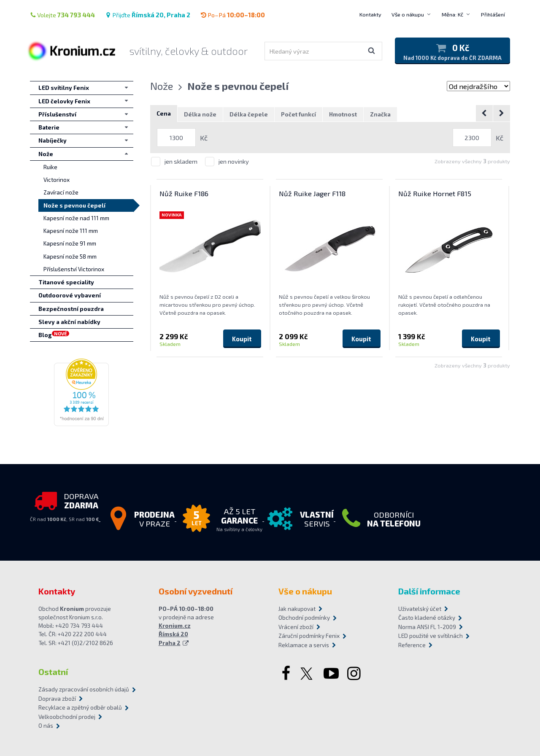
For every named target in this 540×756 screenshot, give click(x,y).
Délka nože (200, 114)
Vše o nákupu (408, 14)
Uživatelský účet (420, 609)
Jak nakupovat (297, 609)
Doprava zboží (57, 699)
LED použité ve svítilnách (431, 636)
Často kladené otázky (427, 618)
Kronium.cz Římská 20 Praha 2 (175, 634)
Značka (380, 114)
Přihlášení (493, 14)
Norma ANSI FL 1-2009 (427, 627)
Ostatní (53, 672)
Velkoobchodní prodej (67, 717)
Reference (412, 645)
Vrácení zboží (296, 627)
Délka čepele (249, 114)
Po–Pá (233, 15)
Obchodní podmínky (304, 618)
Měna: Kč (452, 14)
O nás (46, 726)
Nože (162, 86)
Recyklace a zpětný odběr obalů (80, 707)
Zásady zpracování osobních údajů (84, 689)
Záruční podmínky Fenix (309, 636)
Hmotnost (343, 114)
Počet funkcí (298, 114)
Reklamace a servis (304, 645)
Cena (164, 113)
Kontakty (370, 14)
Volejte (62, 15)
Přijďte (148, 15)
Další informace (429, 591)
